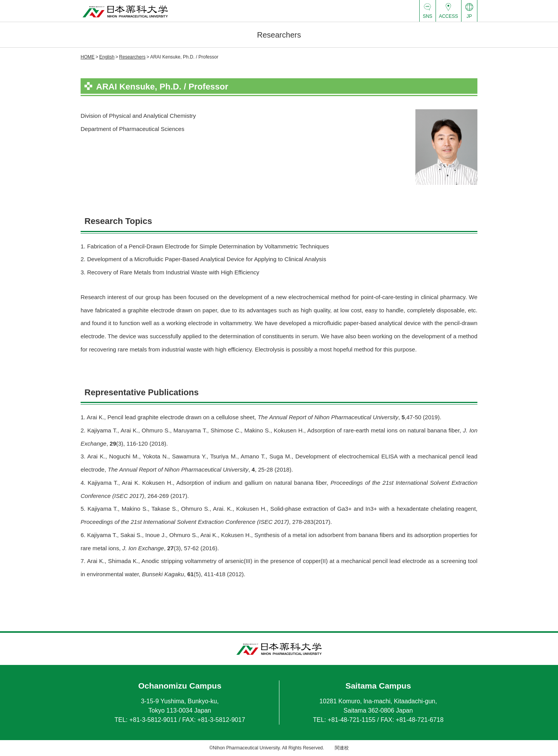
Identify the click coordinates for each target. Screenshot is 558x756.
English (107, 57)
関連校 (342, 748)
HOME (88, 57)
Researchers (132, 57)
